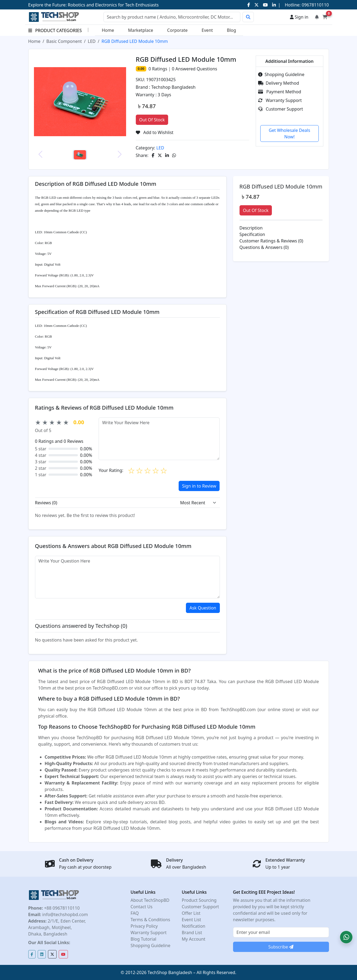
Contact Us (142, 907)
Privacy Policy (144, 926)
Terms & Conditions (150, 920)
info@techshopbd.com (65, 914)
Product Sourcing (199, 900)
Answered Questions (195, 69)
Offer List (191, 913)
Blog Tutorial (144, 939)
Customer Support (280, 109)
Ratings (159, 69)
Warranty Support (280, 100)
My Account (194, 939)
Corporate (177, 30)
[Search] (172, 17)
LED (92, 41)
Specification (252, 234)
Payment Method (280, 92)
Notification (194, 926)
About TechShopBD (150, 900)
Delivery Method (279, 83)
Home (108, 30)
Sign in (299, 17)
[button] (346, 937)
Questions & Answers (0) (264, 247)
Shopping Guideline (281, 74)
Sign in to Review (199, 486)
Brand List (192, 933)
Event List (192, 920)
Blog (231, 30)
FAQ (135, 913)
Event (207, 30)
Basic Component (64, 41)
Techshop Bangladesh (174, 87)
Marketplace (141, 30)
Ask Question (203, 608)
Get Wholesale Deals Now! (289, 133)
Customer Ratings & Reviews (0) (271, 241)
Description (251, 228)
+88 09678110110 (61, 908)
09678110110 (315, 5)
